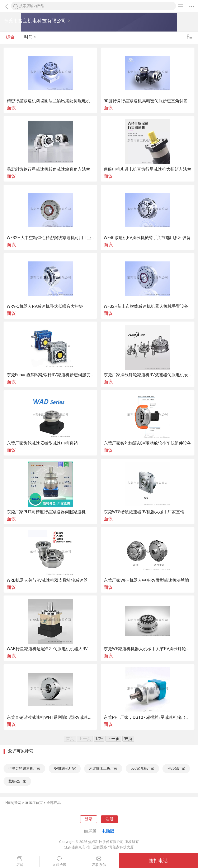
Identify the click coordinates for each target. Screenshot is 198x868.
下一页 (113, 739)
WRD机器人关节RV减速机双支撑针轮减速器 (47, 580)
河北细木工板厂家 (103, 768)
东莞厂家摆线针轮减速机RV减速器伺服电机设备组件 (147, 375)
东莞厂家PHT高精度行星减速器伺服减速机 (46, 512)
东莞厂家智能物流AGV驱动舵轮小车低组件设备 (147, 443)
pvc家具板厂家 (142, 768)
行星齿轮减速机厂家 (24, 768)
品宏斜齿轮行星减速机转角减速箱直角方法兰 (48, 169)
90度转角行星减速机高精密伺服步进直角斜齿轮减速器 (147, 101)
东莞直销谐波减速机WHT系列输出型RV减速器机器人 (51, 717)
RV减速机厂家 (65, 768)
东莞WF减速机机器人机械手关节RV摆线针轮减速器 (147, 649)
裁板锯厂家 (17, 781)
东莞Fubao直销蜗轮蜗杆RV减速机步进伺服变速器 (51, 375)
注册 (109, 819)
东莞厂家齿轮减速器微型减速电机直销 (42, 443)
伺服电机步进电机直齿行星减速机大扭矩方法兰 (147, 169)
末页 (128, 739)
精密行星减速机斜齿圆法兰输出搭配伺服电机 (48, 101)
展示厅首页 (34, 803)
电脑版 (108, 831)
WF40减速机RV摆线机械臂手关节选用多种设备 (147, 238)
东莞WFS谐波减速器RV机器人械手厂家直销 (144, 512)
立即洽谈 (59, 862)
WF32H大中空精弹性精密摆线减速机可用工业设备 (51, 238)
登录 (89, 819)
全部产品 (54, 803)
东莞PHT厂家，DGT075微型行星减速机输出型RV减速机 (147, 717)
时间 (30, 38)
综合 (10, 38)
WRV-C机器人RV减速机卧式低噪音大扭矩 (45, 306)
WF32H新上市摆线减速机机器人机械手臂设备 (146, 306)
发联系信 (99, 862)
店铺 (20, 862)
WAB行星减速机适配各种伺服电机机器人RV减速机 (51, 649)
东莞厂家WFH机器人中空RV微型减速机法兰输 (146, 580)
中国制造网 (12, 803)
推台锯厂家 (176, 768)
